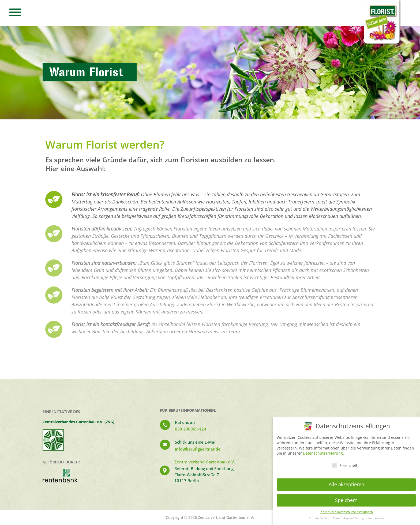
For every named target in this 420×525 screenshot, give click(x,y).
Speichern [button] (346, 500)
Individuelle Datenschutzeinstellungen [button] (346, 512)
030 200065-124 (191, 429)
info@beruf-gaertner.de (198, 449)
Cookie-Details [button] (319, 518)
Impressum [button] (376, 518)
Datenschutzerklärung (323, 453)
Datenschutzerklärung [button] (349, 518)
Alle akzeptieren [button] (346, 484)
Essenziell (344, 465)
